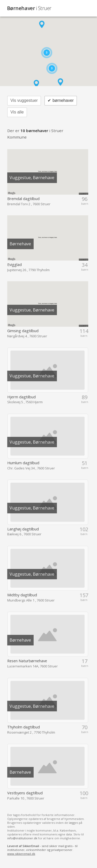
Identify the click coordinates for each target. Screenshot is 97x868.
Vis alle (17, 112)
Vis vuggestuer (24, 100)
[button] (42, 24)
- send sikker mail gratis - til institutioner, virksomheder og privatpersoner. (42, 850)
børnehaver (61, 101)
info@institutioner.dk (22, 838)
